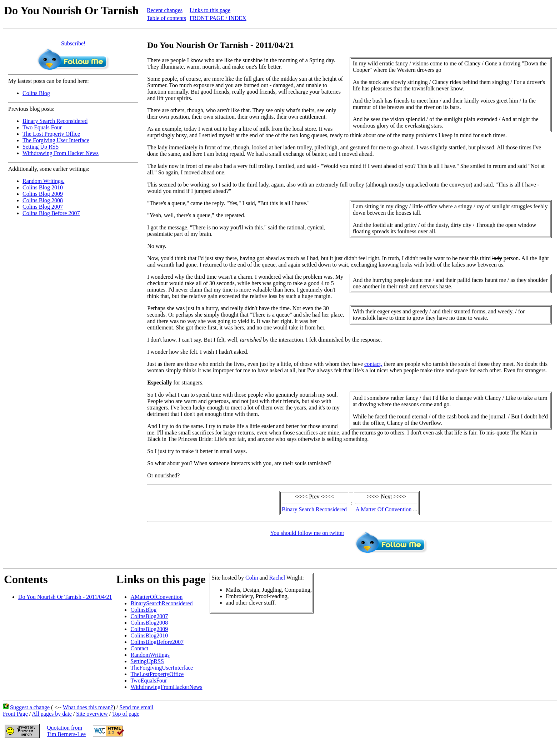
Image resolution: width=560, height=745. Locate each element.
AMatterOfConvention (156, 597)
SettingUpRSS (147, 661)
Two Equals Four (42, 127)
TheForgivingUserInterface (162, 668)
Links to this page (210, 10)
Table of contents (166, 18)
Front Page (15, 714)
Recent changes (165, 10)
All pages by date (52, 714)
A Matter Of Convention (383, 509)
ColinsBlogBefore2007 (157, 642)
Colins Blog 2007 (43, 207)
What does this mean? (88, 707)
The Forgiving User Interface (56, 140)
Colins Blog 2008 (43, 200)
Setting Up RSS (41, 147)
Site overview (92, 714)
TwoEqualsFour (149, 681)
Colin (252, 578)
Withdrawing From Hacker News (61, 153)
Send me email (136, 707)
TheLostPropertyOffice (157, 674)
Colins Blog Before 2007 (51, 213)
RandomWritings (150, 655)
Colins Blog (36, 93)
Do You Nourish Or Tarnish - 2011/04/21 (65, 597)
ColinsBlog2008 (149, 623)
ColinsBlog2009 (149, 629)
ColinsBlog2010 (149, 635)
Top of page (126, 714)
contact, (373, 364)
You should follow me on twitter (307, 533)
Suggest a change (30, 707)
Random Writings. (43, 181)
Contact (139, 648)
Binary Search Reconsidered (55, 121)
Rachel (277, 578)
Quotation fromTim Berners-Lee (66, 731)
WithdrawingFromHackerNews (166, 687)
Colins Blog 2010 (43, 187)
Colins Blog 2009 (43, 194)
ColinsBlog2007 (149, 616)
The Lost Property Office (51, 134)
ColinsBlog (143, 610)
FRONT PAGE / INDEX (218, 18)
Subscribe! (73, 43)
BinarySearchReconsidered (161, 603)
